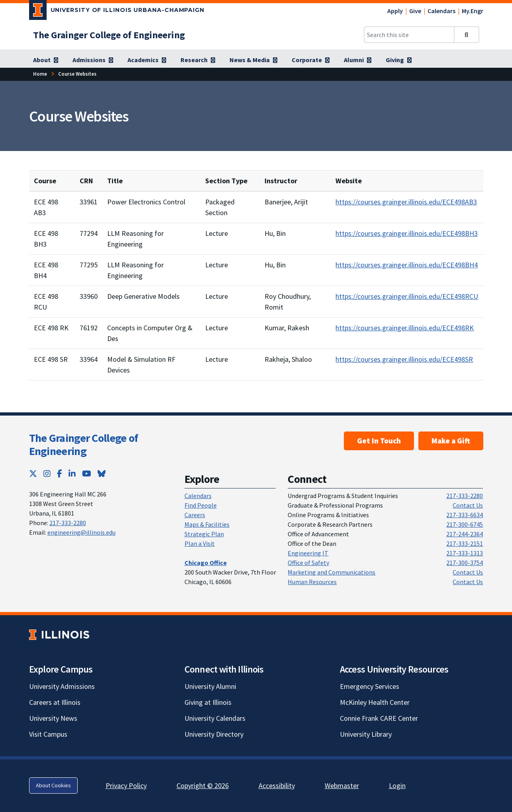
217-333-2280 (68, 523)
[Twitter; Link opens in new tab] (33, 474)
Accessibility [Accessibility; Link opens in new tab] (277, 786)
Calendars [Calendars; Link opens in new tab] (441, 11)
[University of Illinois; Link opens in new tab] (59, 634)
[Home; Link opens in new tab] (40, 74)
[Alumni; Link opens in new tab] (358, 60)
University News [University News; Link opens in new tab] (53, 718)
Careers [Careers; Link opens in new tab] (195, 515)
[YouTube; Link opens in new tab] (87, 474)
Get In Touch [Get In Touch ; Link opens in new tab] (379, 441)
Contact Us (468, 505)
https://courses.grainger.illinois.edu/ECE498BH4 (407, 265)
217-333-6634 (465, 515)
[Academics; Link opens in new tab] (147, 60)
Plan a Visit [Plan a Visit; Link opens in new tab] (200, 543)
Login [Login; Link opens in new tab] (397, 786)
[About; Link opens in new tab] (46, 60)
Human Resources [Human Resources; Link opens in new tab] (312, 582)
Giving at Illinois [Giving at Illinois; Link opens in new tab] (208, 702)
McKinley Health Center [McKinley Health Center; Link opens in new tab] (375, 702)
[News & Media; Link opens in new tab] (253, 60)
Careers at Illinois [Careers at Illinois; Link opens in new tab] (55, 702)
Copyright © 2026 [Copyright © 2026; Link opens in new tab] (203, 786)
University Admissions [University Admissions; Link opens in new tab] (62, 686)
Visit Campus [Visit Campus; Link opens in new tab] (48, 734)
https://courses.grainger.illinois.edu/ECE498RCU (407, 296)
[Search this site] (409, 35)
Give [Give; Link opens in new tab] (415, 11)
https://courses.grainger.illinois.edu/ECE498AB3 (406, 202)
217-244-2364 (465, 534)
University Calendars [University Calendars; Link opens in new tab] (215, 718)
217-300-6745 (465, 524)
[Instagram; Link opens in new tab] (47, 474)
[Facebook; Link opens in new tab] (60, 474)
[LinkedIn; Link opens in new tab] (72, 474)
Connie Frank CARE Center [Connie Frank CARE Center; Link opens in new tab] (379, 718)
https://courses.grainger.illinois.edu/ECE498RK (405, 328)
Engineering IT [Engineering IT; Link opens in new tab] (308, 553)
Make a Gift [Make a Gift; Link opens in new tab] (451, 441)
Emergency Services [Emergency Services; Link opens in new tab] (370, 686)
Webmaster (342, 786)
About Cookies (53, 785)
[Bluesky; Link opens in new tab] (102, 474)
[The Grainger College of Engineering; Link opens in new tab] (109, 35)
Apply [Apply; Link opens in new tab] (395, 11)
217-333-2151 (465, 543)
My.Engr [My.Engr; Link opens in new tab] (473, 11)
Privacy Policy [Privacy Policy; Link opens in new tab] (126, 786)
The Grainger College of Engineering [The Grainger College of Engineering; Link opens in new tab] (84, 445)
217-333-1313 (465, 553)
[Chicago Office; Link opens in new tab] (206, 563)
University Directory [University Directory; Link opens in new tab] (214, 734)
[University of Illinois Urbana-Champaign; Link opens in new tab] (117, 12)
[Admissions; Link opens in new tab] (93, 60)
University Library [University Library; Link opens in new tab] (366, 734)
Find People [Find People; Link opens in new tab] (201, 505)
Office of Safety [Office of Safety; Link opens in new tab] (308, 563)
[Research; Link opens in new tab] (198, 60)
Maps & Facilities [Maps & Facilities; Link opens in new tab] (207, 524)
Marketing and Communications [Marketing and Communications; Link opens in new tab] (332, 572)
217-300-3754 (465, 563)
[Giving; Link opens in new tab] (399, 60)
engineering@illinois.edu (81, 532)
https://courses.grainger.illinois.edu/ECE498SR (404, 359)
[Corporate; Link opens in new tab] (311, 60)
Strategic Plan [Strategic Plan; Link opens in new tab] (204, 534)
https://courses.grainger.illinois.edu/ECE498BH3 (407, 233)
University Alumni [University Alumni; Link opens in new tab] (210, 686)
